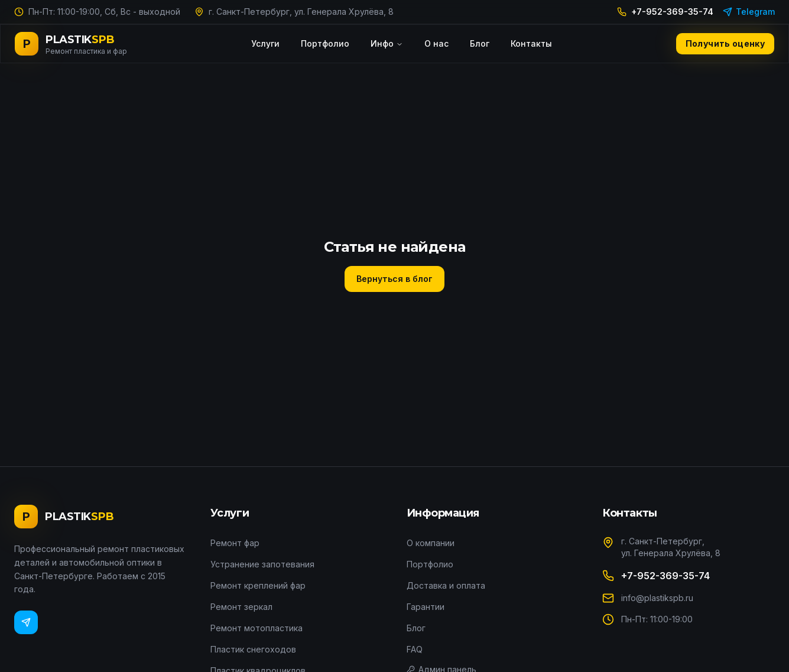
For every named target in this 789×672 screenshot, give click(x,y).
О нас (436, 43)
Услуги (265, 43)
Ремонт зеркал (241, 607)
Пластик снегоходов (253, 649)
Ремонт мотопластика (256, 628)
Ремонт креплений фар (258, 585)
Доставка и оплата (446, 585)
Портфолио (325, 43)
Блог (480, 43)
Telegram (749, 12)
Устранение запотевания (262, 564)
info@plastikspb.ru (657, 598)
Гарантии (426, 607)
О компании (431, 543)
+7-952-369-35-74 (665, 12)
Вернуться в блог (395, 279)
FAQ (415, 649)
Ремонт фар (235, 543)
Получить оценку (725, 43)
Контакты (531, 43)
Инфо (387, 43)
